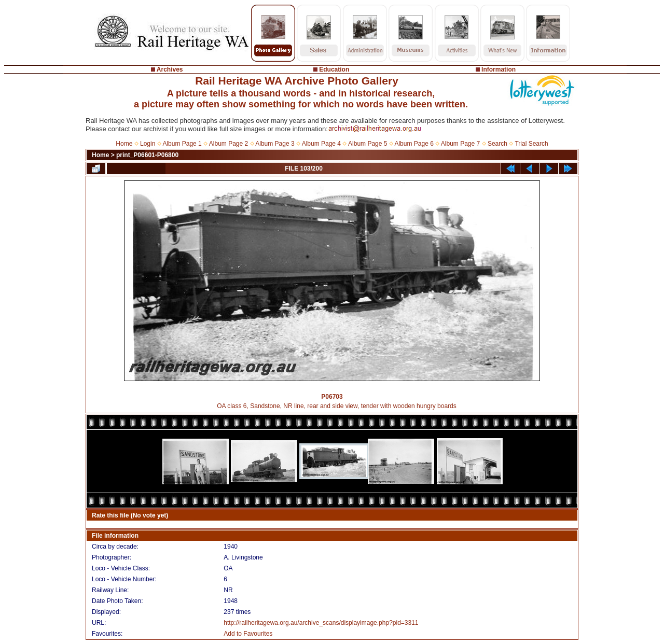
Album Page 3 (275, 144)
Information (499, 69)
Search (497, 144)
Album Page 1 (182, 144)
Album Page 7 (460, 144)
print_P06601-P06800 (147, 155)
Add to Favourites (248, 634)
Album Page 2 (229, 144)
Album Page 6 (414, 144)
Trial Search (531, 144)
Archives (170, 69)
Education (334, 69)
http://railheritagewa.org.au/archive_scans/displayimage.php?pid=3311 (321, 623)
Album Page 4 (321, 144)
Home (124, 144)
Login (148, 144)
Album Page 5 (368, 144)
